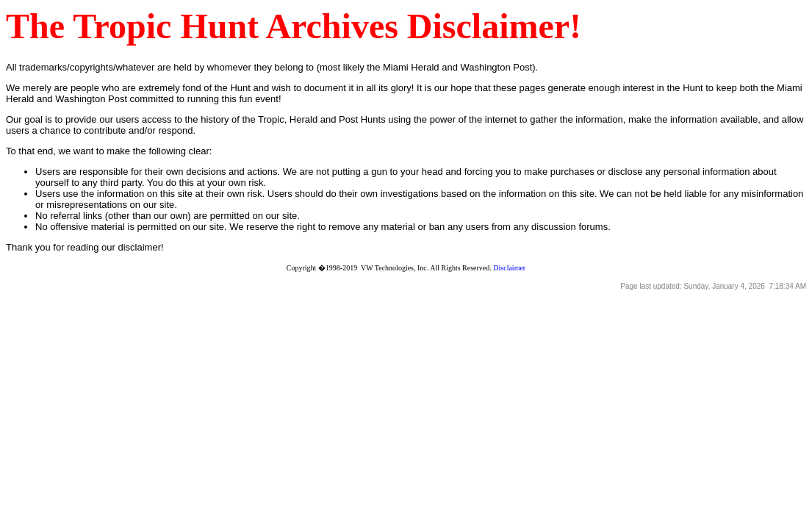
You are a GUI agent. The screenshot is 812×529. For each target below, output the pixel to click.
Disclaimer (509, 268)
